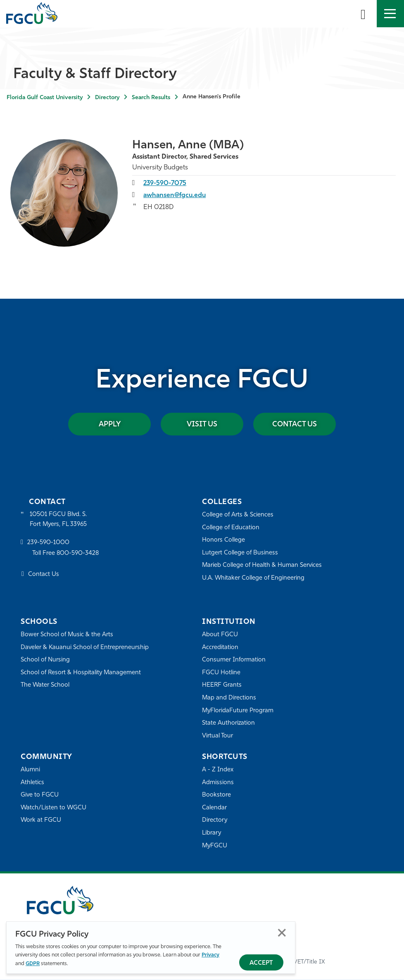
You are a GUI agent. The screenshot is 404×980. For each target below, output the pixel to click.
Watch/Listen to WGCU (54, 808)
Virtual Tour (218, 736)
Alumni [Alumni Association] (30, 770)
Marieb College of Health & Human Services (263, 566)
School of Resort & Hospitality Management (82, 673)
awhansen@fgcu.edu (175, 195)
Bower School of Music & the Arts (67, 635)
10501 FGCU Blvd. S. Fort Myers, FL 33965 (59, 520)
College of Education (231, 528)
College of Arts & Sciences (238, 515)
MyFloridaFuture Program (238, 711)
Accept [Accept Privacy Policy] (261, 963)
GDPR (33, 964)
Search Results (151, 98)
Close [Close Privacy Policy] (282, 933)
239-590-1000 (48, 544)
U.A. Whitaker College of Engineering (254, 578)
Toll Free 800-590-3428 (66, 554)
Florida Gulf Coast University (45, 98)
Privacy (210, 955)
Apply (109, 425)
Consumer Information (234, 660)
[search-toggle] (363, 14)
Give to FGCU (40, 796)
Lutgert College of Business (240, 553)
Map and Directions (229, 698)
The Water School (45, 686)
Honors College (223, 541)
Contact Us (295, 425)
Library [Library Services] (212, 834)
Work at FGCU (41, 821)
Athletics (32, 783)
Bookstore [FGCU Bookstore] (216, 796)
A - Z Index (218, 770)
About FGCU (220, 635)
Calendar (214, 808)
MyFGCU (215, 846)
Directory (107, 98)
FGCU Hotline (221, 673)
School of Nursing (45, 660)
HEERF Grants (222, 686)
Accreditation (220, 648)
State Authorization (229, 724)
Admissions (218, 783)
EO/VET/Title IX (304, 962)
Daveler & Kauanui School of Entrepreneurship (85, 648)
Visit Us (202, 425)
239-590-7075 (165, 183)
